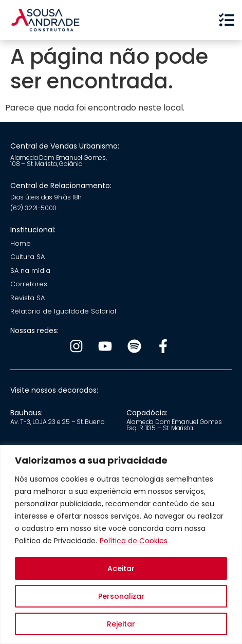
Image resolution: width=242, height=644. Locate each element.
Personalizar (121, 596)
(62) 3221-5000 (33, 208)
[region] (121, 545)
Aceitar (121, 568)
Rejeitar (121, 624)
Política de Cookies (134, 541)
